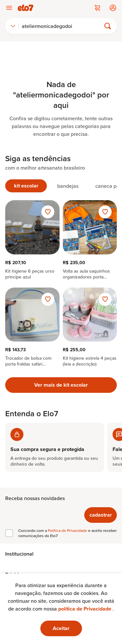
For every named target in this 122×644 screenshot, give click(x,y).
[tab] (26, 186)
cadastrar (101, 515)
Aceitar (61, 628)
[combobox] (13, 26)
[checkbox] (9, 533)
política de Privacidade (85, 609)
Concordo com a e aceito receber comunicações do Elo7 (68, 533)
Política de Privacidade (68, 530)
